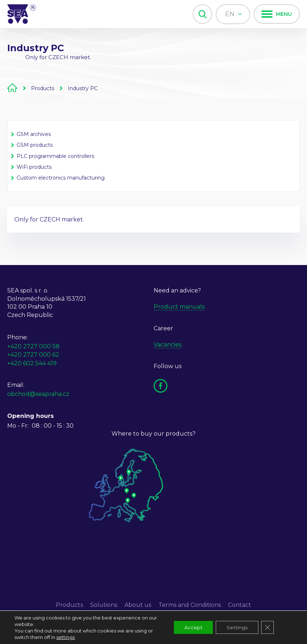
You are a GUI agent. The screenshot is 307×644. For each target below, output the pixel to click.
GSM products (35, 145)
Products (43, 88)
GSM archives (34, 134)
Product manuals (179, 307)
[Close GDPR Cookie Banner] (267, 627)
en (234, 14)
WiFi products (34, 167)
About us (138, 605)
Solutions (104, 605)
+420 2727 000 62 (33, 355)
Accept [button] (192, 627)
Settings (236, 627)
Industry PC (83, 88)
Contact (240, 605)
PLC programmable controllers (55, 156)
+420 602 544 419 (32, 363)
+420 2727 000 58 (33, 346)
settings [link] (65, 637)
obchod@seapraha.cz (38, 394)
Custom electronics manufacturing (61, 178)
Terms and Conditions (190, 605)
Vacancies (168, 345)
